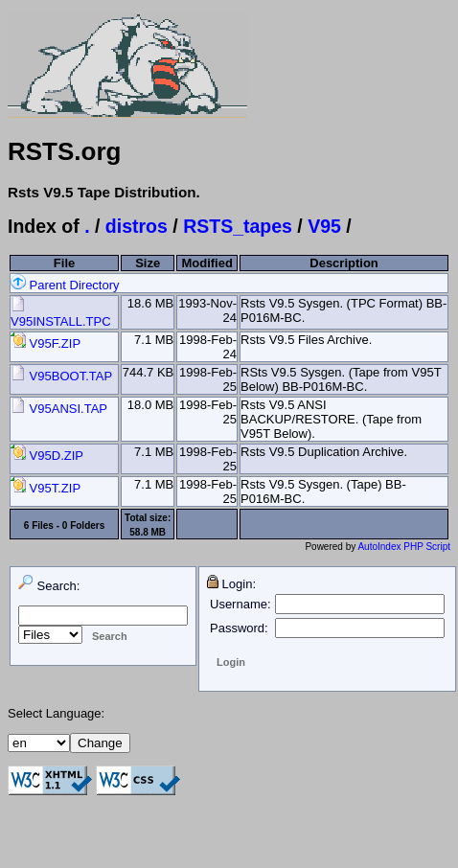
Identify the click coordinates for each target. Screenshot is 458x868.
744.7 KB (149, 372)
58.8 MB (148, 532)
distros (137, 226)
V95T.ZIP (46, 488)
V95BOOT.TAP (61, 376)
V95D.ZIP (47, 456)
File (64, 263)
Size (148, 263)
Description (344, 263)
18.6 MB (150, 303)
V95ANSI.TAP (59, 409)
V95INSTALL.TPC (61, 314)
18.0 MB (150, 405)
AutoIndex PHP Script (404, 547)
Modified (206, 263)
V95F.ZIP (46, 343)
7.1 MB (154, 340)
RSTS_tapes (238, 226)
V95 (324, 226)
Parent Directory (65, 285)
